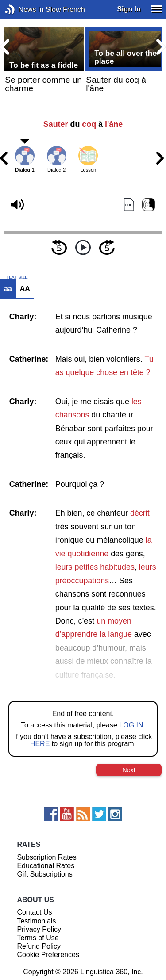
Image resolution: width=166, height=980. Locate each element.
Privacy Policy (39, 929)
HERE (40, 744)
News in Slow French (23, 10)
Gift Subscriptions (44, 874)
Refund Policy (39, 946)
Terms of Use (38, 938)
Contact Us (34, 912)
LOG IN (131, 725)
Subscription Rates (46, 857)
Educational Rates (46, 866)
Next (129, 770)
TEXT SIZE (17, 277)
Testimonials (36, 921)
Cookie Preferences (48, 955)
